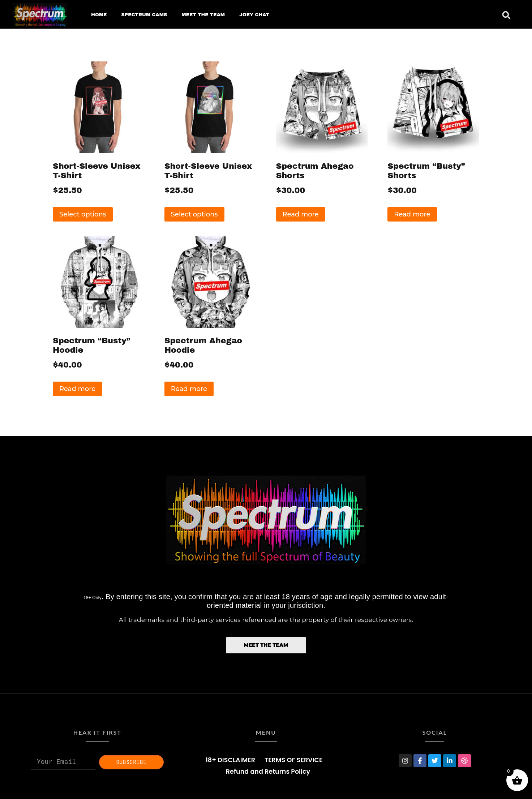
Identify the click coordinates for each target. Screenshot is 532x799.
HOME (99, 15)
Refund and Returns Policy (268, 772)
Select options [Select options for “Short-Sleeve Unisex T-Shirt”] (83, 214)
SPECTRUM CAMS (144, 15)
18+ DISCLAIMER (230, 760)
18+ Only (93, 598)
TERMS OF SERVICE (293, 760)
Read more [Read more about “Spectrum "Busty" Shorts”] (412, 214)
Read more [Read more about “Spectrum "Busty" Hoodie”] (77, 389)
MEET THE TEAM (203, 15)
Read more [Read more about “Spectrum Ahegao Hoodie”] (189, 389)
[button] (506, 15)
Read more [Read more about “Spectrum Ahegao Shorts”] (301, 214)
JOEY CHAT (254, 15)
